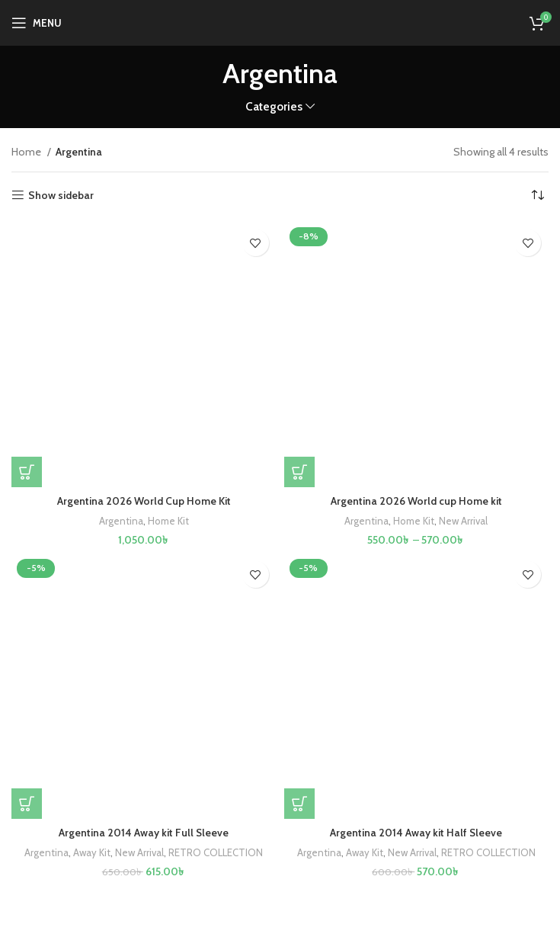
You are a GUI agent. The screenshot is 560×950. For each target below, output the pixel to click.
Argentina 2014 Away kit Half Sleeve (416, 833)
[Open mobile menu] (37, 23)
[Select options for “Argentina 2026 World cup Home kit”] (299, 472)
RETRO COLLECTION (217, 852)
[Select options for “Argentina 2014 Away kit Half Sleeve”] (299, 804)
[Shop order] (537, 195)
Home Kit (168, 521)
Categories (274, 106)
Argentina (121, 521)
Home (27, 152)
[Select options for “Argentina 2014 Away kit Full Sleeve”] (27, 804)
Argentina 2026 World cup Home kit (416, 501)
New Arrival (463, 521)
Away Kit (91, 852)
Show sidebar (61, 196)
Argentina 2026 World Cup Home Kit (144, 501)
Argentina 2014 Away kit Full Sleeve (144, 833)
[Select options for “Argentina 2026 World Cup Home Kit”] (27, 472)
